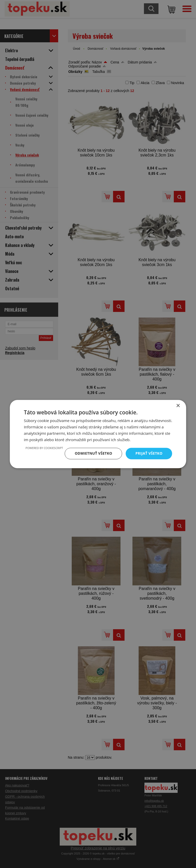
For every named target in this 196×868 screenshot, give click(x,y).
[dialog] (98, 434)
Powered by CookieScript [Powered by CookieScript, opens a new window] (44, 448)
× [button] (178, 406)
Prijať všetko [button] (149, 453)
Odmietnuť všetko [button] (93, 453)
